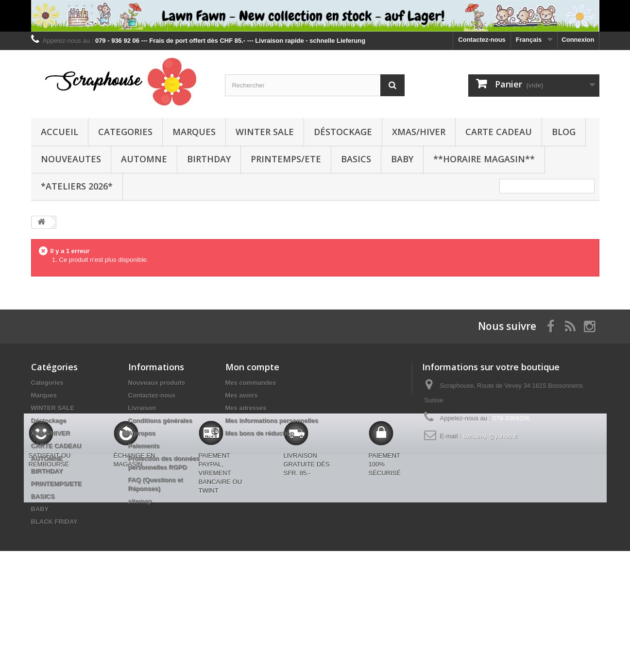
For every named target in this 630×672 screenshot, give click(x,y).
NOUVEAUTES (71, 159)
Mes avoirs (242, 395)
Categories (125, 132)
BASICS (356, 159)
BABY (402, 159)
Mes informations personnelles (272, 421)
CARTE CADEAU (499, 132)
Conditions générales (160, 421)
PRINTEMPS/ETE (286, 159)
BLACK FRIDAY (54, 522)
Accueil (60, 132)
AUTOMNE (144, 159)
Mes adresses (246, 408)
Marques (194, 132)
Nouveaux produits (157, 383)
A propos (142, 433)
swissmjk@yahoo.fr (490, 436)
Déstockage (343, 132)
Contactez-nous (482, 40)
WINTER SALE (265, 132)
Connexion (578, 40)
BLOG (564, 132)
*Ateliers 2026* (77, 186)
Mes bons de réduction (260, 433)
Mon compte (252, 367)
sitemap (140, 501)
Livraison (142, 408)
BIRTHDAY (209, 159)
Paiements (144, 446)
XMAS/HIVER (419, 132)
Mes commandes (251, 383)
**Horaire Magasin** (484, 159)
